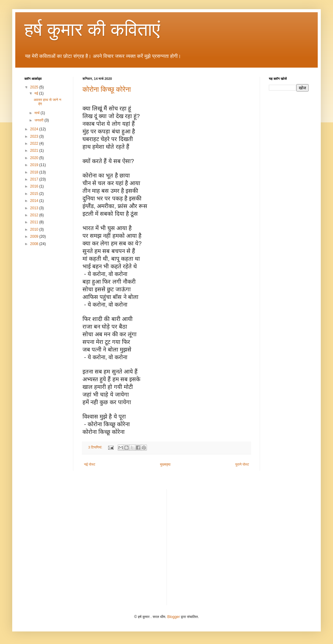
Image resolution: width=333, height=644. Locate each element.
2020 (35, 158)
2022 (35, 143)
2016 (35, 186)
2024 (35, 129)
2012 (35, 215)
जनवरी (39, 120)
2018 (35, 172)
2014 (35, 201)
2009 (35, 236)
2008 (35, 244)
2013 (35, 208)
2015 (35, 194)
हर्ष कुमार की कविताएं (92, 30)
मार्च (38, 113)
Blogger (173, 617)
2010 (35, 229)
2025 (35, 87)
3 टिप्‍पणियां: (96, 447)
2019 (35, 165)
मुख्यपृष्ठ (165, 464)
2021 (35, 151)
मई (37, 93)
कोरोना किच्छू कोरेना (107, 89)
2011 (35, 222)
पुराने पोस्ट (242, 464)
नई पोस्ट (90, 464)
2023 (35, 136)
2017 (35, 179)
